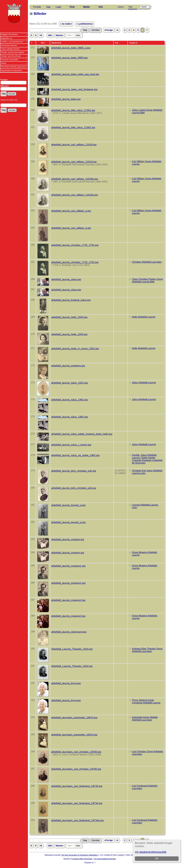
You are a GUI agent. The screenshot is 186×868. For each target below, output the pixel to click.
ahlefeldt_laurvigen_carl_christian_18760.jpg (76, 752)
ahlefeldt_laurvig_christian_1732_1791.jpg (75, 245)
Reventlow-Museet (9, 45)
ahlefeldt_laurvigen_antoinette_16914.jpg (74, 717)
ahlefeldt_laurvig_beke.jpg (66, 99)
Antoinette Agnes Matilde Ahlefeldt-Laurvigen (145, 719)
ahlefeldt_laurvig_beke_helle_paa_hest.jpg (75, 74)
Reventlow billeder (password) (14, 67)
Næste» (60, 35)
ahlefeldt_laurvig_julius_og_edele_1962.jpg (75, 455)
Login (58, 7)
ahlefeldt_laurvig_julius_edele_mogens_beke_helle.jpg (82, 434)
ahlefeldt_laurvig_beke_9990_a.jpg (71, 48)
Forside (37, 7)
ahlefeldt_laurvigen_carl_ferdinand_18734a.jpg (77, 820)
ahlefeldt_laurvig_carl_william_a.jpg (71, 211)
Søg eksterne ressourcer (11, 70)
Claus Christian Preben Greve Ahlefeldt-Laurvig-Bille (147, 280)
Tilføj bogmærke (133, 7)
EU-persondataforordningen (105, 859)
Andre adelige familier (10, 49)
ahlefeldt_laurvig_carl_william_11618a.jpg (75, 179)
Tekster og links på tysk (11, 56)
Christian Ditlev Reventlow (82, 859)
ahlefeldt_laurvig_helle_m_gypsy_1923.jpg (75, 349)
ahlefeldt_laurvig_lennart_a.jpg (68, 505)
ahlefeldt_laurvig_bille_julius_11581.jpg (73, 110)
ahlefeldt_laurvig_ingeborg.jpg (68, 366)
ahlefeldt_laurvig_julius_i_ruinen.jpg (71, 445)
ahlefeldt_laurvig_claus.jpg (66, 279)
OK (157, 858)
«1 (117, 30)
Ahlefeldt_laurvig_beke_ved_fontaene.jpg (74, 89)
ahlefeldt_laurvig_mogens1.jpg (68, 566)
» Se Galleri (66, 24)
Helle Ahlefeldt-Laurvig (144, 317)
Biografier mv (7, 38)
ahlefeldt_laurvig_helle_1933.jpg (69, 317)
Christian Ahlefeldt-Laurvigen (147, 262)
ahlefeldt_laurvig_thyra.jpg (66, 683)
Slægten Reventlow (9, 35)
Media (3, 63)
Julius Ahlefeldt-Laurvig (144, 383)
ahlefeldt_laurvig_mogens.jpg (68, 539)
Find (72, 7)
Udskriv (121, 7)
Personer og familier (10, 60)
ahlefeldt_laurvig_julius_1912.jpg (70, 383)
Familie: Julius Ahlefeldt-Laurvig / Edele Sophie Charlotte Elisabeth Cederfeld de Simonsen (147, 459)
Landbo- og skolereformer (12, 42)
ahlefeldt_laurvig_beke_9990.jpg (69, 58)
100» (50, 35)
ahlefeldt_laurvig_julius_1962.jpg (70, 400)
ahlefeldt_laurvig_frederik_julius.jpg (71, 300)
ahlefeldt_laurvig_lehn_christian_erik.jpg (74, 471)
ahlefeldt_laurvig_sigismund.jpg (69, 632)
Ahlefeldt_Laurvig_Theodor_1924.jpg (72, 649)
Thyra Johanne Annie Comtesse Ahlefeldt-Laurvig (146, 701)
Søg (48, 7)
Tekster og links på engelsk (12, 52)
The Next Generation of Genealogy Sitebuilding (79, 855)
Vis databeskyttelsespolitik (151, 852)
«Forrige (108, 30)
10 (41, 35)
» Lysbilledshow (84, 24)
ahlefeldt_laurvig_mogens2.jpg (68, 600)
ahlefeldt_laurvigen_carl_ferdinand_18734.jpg (77, 786)
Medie (87, 7)
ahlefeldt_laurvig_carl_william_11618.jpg (74, 145)
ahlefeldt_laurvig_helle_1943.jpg (69, 334)
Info (101, 7)
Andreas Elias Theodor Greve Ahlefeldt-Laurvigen (147, 650)
